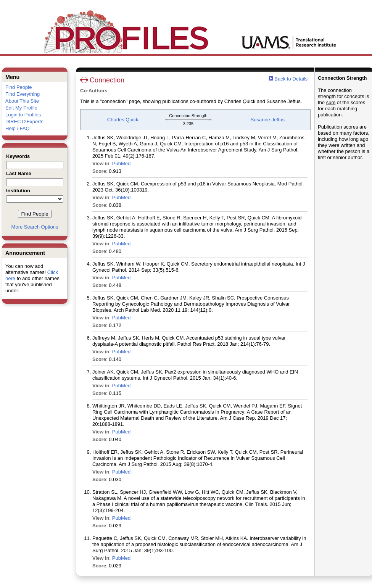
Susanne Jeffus (268, 120)
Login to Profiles (23, 115)
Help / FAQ (18, 128)
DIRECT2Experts (24, 122)
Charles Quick (123, 120)
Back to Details (291, 79)
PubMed (121, 164)
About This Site (22, 101)
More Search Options (35, 227)
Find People (19, 87)
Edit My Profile (21, 108)
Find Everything (23, 94)
